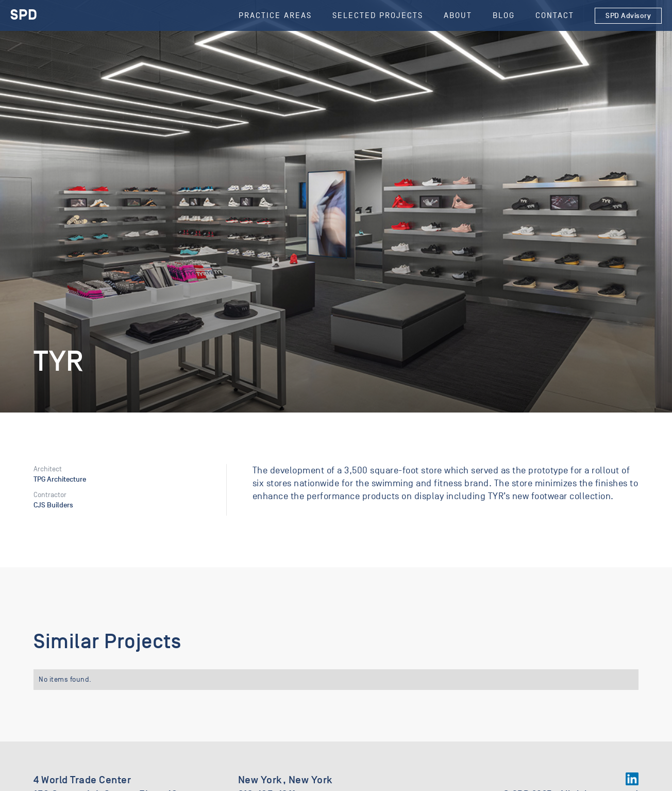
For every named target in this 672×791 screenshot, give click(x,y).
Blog (504, 15)
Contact (555, 15)
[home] (24, 15)
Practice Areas (275, 15)
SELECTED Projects (378, 15)
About (458, 15)
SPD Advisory (628, 16)
